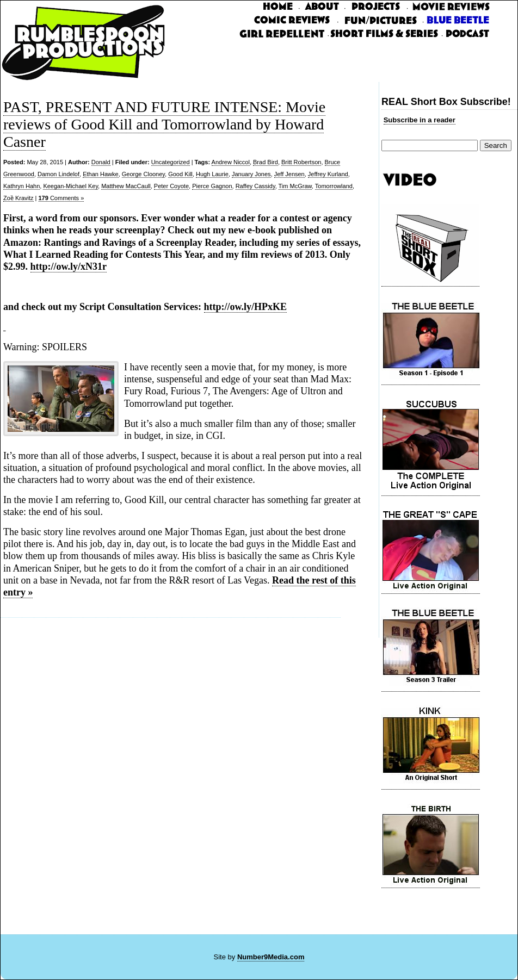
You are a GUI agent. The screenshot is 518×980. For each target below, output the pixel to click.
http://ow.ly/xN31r (69, 266)
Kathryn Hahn (21, 186)
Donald (101, 162)
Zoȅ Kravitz (18, 198)
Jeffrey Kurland (328, 174)
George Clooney (143, 174)
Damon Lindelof (58, 174)
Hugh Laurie (212, 174)
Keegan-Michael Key (70, 186)
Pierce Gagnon (212, 186)
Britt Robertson (301, 162)
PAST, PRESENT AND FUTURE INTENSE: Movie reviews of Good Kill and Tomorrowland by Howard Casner (164, 124)
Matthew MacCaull (126, 186)
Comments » (61, 198)
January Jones (251, 174)
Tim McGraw (295, 186)
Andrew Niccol (231, 162)
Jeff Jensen (289, 174)
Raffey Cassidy (255, 186)
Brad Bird (266, 162)
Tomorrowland (334, 186)
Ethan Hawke (100, 174)
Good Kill (180, 174)
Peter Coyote (171, 186)
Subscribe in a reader (420, 120)
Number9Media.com (271, 957)
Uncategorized (171, 162)
